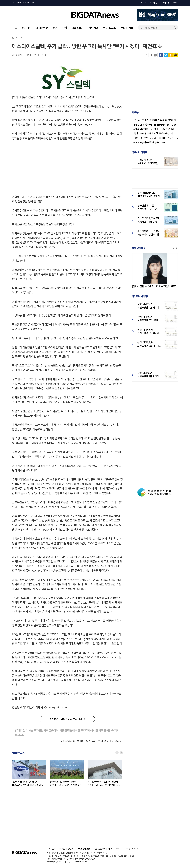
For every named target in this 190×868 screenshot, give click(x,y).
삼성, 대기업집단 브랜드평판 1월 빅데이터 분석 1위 (149, 375)
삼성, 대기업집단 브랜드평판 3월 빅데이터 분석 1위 (149, 332)
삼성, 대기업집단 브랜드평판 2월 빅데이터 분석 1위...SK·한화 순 (149, 344)
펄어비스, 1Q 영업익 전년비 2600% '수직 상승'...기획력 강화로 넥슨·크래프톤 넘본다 (67, 784)
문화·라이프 (127, 28)
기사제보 (175, 3)
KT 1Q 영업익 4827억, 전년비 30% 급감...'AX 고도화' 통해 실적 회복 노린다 (104, 784)
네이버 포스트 (142, 3)
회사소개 (166, 3)
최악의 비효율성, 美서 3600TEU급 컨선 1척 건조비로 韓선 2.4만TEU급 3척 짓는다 (156, 129)
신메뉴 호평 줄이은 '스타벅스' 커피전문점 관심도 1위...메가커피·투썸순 (148, 162)
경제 (55, 28)
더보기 (175, 248)
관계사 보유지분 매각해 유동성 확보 (149, 142)
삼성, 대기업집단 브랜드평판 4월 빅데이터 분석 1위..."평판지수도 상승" (149, 319)
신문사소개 (51, 849)
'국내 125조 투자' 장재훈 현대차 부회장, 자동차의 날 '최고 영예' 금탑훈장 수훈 (156, 134)
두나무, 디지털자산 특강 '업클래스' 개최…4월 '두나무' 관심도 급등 (149, 220)
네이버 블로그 (155, 3)
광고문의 (71, 849)
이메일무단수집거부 (115, 849)
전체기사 (27, 28)
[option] (31, 773)
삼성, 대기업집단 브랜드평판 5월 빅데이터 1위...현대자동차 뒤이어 (149, 306)
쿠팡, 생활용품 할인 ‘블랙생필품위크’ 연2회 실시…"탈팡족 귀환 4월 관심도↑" (149, 195)
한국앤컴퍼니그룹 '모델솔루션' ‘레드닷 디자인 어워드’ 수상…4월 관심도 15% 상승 (150, 207)
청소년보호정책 (99, 849)
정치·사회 (94, 28)
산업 (65, 28)
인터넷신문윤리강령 (133, 849)
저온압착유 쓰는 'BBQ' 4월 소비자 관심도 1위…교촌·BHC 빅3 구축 (149, 233)
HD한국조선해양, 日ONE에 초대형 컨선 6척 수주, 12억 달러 (156, 138)
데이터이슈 (42, 28)
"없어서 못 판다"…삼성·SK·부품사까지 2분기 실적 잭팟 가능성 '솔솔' (29, 784)
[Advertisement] (67, 167)
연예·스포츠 (110, 28)
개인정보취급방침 (84, 849)
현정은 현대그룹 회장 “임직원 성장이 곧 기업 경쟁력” (156, 125)
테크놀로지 (78, 28)
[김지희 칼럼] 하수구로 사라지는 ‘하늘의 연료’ (154, 286)
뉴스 (23, 38)
